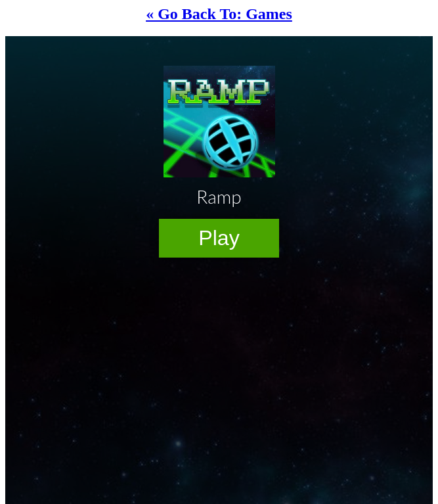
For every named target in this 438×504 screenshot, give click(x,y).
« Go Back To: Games (219, 14)
